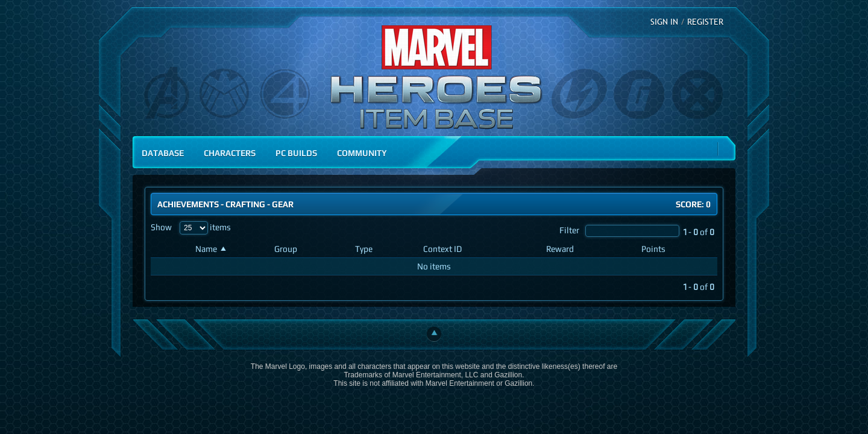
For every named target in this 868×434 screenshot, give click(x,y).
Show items (191, 227)
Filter (619, 230)
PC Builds (296, 153)
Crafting (245, 204)
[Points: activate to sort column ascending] (677, 249)
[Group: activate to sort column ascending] (310, 249)
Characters (230, 153)
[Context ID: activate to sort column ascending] (480, 249)
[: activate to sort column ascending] (171, 249)
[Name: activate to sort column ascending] (230, 249)
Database (163, 153)
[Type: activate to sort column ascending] (384, 249)
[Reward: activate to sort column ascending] (589, 249)
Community (362, 153)
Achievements (188, 204)
